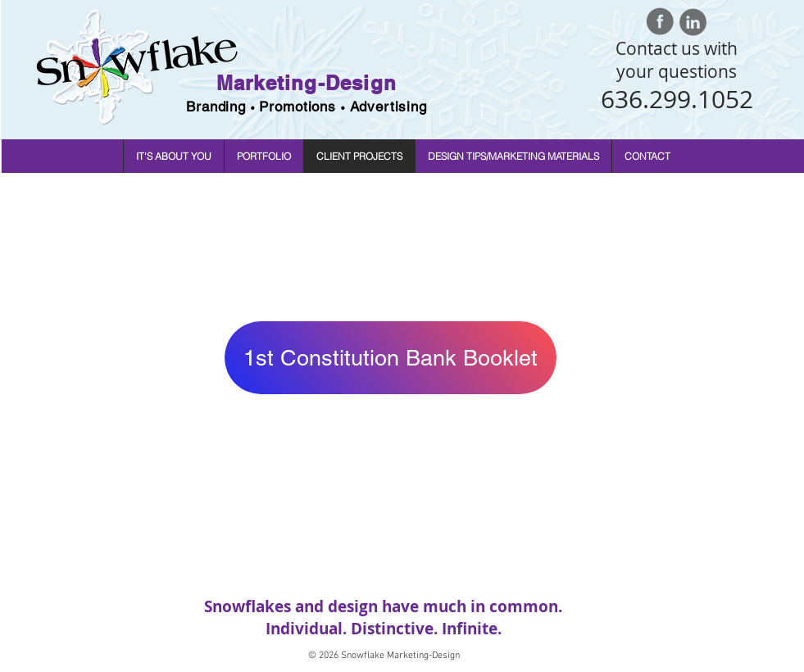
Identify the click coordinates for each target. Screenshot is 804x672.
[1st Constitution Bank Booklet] (391, 358)
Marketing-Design (307, 83)
